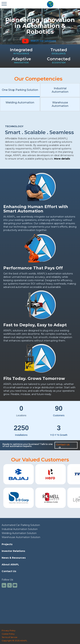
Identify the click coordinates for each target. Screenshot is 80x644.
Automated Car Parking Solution (21, 525)
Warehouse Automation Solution (21, 537)
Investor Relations (13, 551)
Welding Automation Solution (19, 533)
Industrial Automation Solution (20, 529)
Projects (7, 544)
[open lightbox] (40, 41)
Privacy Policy (9, 630)
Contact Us (9, 571)
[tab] (20, 90)
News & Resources (14, 558)
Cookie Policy (8, 634)
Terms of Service (9, 637)
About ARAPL (10, 564)
